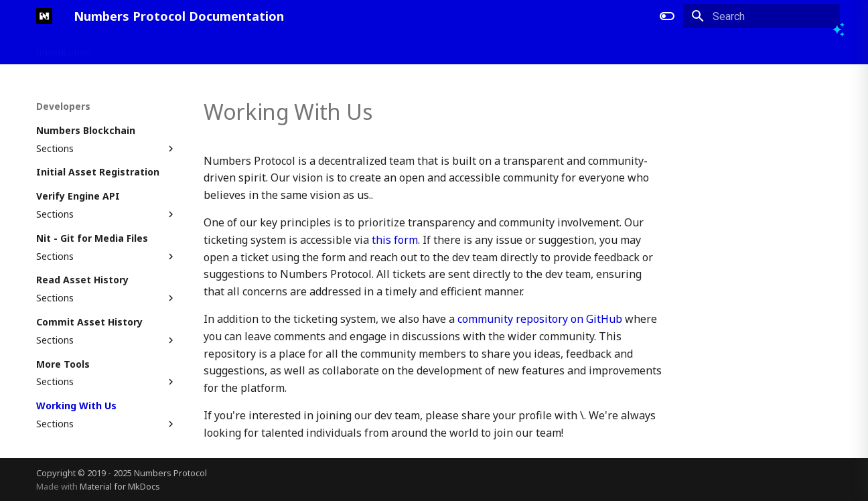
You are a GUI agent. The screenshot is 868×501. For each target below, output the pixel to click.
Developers (201, 49)
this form (395, 240)
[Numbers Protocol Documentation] (44, 16)
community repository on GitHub (540, 319)
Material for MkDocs (120, 486)
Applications (134, 49)
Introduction (64, 49)
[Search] (762, 16)
